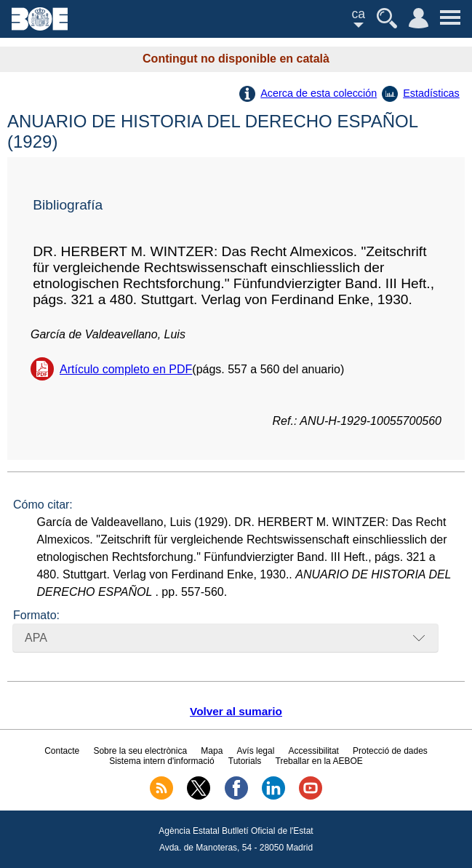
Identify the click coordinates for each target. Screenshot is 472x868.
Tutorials (245, 761)
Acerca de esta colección (319, 93)
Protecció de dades (390, 751)
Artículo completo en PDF (126, 369)
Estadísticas (431, 93)
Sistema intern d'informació (161, 761)
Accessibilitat (314, 751)
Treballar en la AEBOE (319, 761)
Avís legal (256, 751)
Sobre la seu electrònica (140, 751)
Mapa (212, 751)
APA (36, 638)
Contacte (62, 751)
